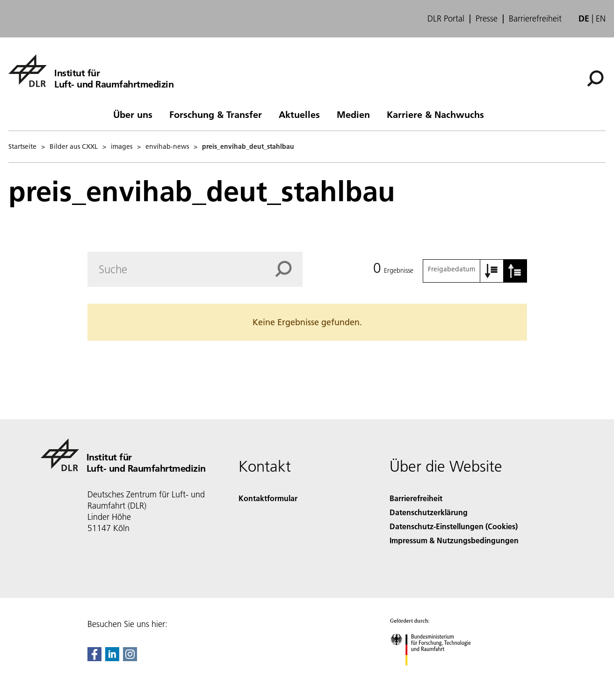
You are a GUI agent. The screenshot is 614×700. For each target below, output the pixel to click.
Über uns (133, 114)
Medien (353, 114)
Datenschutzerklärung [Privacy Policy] (429, 512)
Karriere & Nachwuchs (435, 114)
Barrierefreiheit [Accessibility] (416, 498)
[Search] (195, 269)
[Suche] (595, 79)
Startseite (22, 146)
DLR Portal (446, 19)
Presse (487, 19)
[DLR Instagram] (130, 658)
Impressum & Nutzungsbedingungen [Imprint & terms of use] (454, 540)
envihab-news (167, 146)
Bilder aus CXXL (74, 146)
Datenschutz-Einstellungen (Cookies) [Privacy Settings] (454, 526)
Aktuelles (299, 114)
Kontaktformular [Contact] (268, 498)
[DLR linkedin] (112, 658)
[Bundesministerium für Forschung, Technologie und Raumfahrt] (436, 674)
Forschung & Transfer (216, 114)
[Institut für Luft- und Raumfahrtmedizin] (91, 71)
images (122, 146)
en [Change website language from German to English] (601, 18)
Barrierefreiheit (535, 19)
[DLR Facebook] (94, 658)
